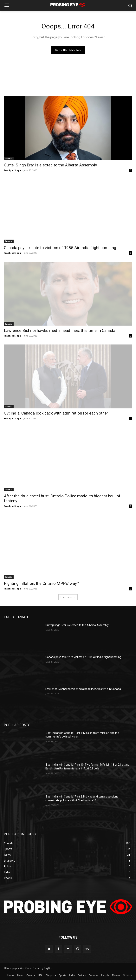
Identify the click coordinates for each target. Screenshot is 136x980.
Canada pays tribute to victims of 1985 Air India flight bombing (60, 248)
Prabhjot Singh (12, 170)
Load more (68, 597)
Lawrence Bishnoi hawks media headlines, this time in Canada (60, 331)
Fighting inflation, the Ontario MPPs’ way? (41, 583)
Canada (9, 158)
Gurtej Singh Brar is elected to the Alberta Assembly (50, 165)
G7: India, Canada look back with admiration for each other (56, 413)
